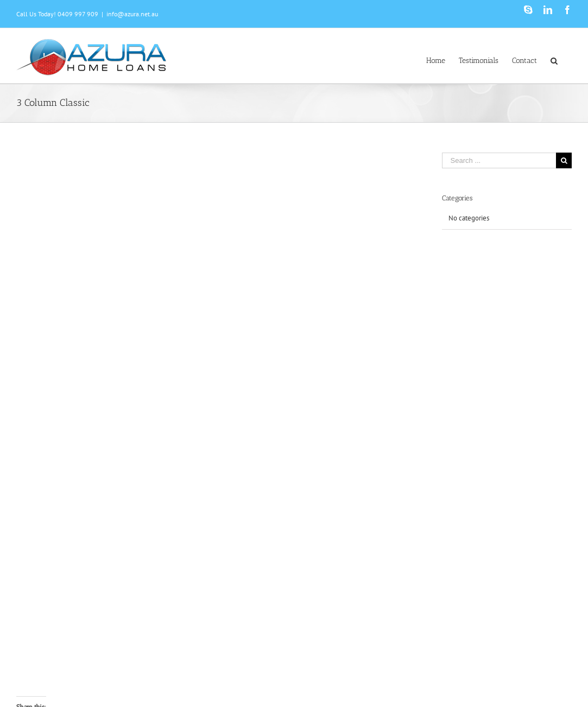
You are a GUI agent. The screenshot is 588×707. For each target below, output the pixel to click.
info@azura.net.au (132, 14)
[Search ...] (499, 160)
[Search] (554, 60)
